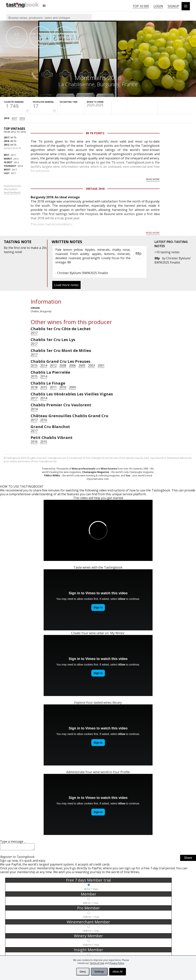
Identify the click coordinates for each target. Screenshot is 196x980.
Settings (99, 972)
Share (188, 859)
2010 (63, 387)
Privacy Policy (117, 963)
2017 (14, 118)
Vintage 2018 (95, 189)
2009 (72, 387)
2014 (44, 365)
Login (158, 6)
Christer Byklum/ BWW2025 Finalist (173, 260)
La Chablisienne (76, 84)
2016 (34, 442)
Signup (173, 6)
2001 (101, 365)
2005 (82, 365)
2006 (72, 365)
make (35, 248)
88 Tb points (95, 133)
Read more (153, 179)
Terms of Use (97, 963)
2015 (34, 365)
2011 (53, 387)
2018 (7, 118)
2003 (91, 365)
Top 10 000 (141, 6)
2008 (63, 365)
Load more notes (66, 285)
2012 (22, 118)
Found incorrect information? (12, 189)
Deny (83, 972)
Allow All (118, 972)
